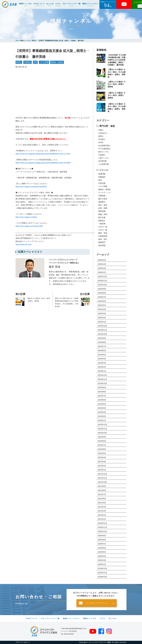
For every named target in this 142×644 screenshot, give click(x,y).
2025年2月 (102, 318)
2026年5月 (102, 260)
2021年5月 (102, 503)
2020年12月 (102, 523)
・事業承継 (101, 211)
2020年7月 (102, 544)
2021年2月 (102, 515)
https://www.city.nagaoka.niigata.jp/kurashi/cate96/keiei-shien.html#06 (43, 163)
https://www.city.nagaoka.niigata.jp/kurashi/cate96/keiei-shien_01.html (43, 154)
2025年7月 (102, 297)
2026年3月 (102, 268)
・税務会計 (101, 221)
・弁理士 (100, 142)
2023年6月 (102, 400)
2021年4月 (102, 507)
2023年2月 (102, 416)
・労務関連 (101, 196)
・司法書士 (101, 139)
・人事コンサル (103, 158)
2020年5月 (102, 552)
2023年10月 (102, 383)
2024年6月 (102, 351)
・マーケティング (104, 193)
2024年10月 (102, 334)
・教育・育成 (102, 233)
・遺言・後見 (102, 205)
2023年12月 (102, 375)
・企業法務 (101, 183)
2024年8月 (102, 342)
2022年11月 (102, 429)
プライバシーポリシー (23, 642)
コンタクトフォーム (97, 603)
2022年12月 (102, 425)
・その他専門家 (103, 164)
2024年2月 (102, 367)
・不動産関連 (102, 236)
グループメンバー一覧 (71, 5)
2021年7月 (102, 494)
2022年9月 (102, 437)
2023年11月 (102, 379)
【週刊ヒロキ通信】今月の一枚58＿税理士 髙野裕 (117, 95)
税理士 (19, 62)
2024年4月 (102, 359)
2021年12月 (102, 474)
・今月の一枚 (102, 227)
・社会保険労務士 (104, 146)
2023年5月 (102, 404)
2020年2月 (102, 564)
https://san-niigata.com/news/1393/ (29, 226)
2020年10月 (102, 531)
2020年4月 (102, 556)
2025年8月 (102, 293)
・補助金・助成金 (104, 189)
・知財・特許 (102, 239)
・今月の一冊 (102, 230)
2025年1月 (102, 322)
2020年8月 (102, 540)
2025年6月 (102, 301)
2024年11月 (102, 330)
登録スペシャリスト (90, 5)
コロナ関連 (44, 62)
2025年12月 (102, 276)
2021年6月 (102, 499)
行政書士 (28, 62)
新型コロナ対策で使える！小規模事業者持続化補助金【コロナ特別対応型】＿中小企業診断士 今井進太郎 (67, 302)
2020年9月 (102, 536)
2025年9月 (102, 289)
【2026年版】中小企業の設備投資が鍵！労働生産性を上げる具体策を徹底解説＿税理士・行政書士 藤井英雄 (117, 60)
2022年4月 (102, 457)
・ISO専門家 (102, 161)
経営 (35, 62)
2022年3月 (102, 462)
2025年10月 (102, 285)
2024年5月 (102, 355)
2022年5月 (102, 453)
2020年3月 (102, 560)
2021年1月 (102, 519)
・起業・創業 (102, 208)
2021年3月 (102, 511)
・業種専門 (101, 242)
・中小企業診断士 (104, 149)
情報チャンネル (26, 5)
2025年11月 (102, 281)
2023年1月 (102, 420)
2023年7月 (102, 396)
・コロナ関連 (102, 186)
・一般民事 (101, 224)
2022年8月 (102, 441)
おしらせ (50, 5)
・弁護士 (100, 130)
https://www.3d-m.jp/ (24, 244)
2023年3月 (102, 412)
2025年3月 (102, 313)
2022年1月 (102, 470)
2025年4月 (102, 309)
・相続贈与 (101, 202)
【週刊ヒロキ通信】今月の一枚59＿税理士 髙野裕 (117, 84)
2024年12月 (102, 326)
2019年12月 (102, 568)
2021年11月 (102, 478)
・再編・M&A (102, 214)
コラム (58, 5)
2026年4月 (102, 264)
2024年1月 (102, 371)
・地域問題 (101, 174)
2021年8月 (102, 490)
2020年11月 (102, 527)
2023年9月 (102, 388)
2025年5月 (102, 305)
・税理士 (100, 136)
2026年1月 (102, 272)
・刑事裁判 (101, 177)
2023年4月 (102, 408)
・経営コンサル (103, 152)
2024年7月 (102, 346)
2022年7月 (102, 445)
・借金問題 (101, 245)
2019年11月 (102, 573)
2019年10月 (102, 577)
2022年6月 (102, 449)
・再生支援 (101, 217)
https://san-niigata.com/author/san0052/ (31, 187)
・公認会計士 (102, 133)
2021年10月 (102, 482)
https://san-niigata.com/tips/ (26, 217)
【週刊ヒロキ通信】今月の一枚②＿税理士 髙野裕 (38, 300)
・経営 (99, 180)
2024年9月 (102, 338)
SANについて (39, 5)
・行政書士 (101, 155)
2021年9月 (102, 486)
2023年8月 (102, 392)
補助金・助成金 (57, 62)
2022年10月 (102, 433)
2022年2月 (102, 466)
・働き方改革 (102, 199)
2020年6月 (102, 548)
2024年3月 (102, 363)
